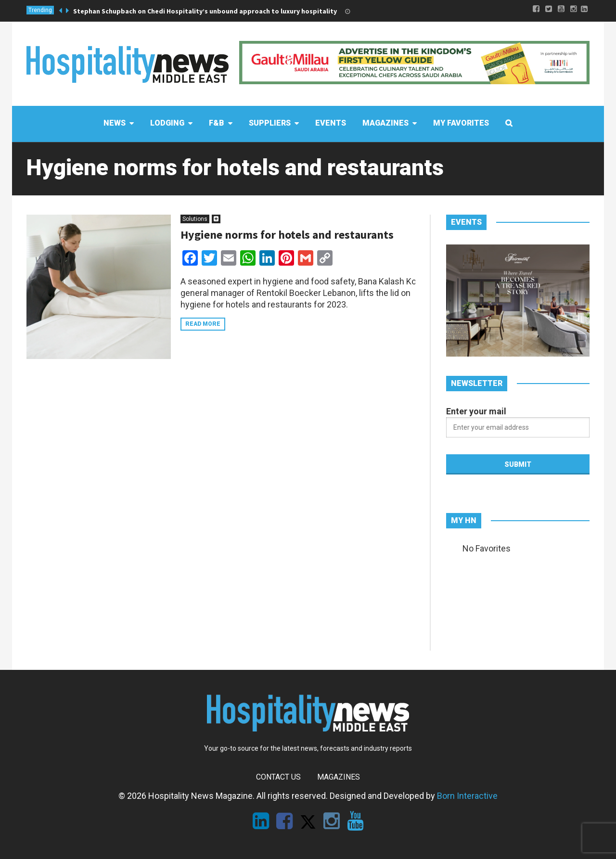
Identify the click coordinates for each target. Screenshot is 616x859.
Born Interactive (467, 796)
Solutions (195, 219)
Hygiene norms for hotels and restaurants (287, 235)
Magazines (339, 777)
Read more (203, 324)
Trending (40, 10)
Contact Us (278, 777)
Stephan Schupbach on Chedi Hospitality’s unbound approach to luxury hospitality (205, 11)
